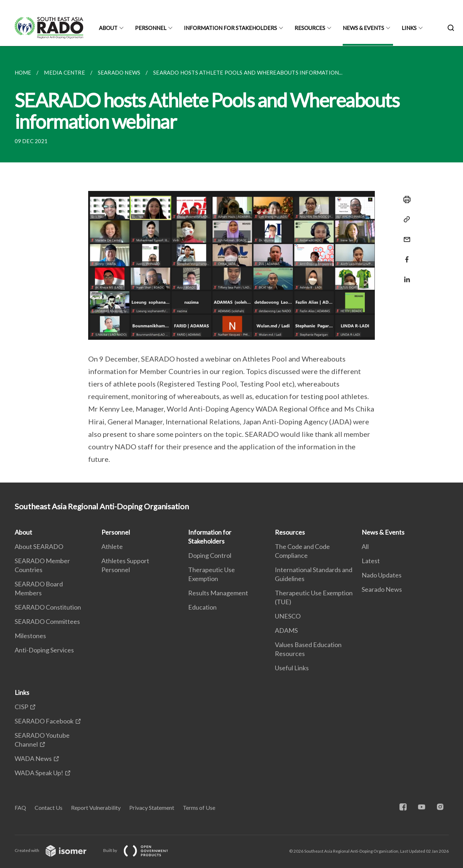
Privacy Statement (152, 808)
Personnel (151, 28)
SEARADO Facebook (44, 721)
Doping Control (210, 555)
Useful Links (292, 668)
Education (202, 607)
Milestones (30, 636)
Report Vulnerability (96, 808)
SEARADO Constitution (48, 607)
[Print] (405, 200)
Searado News (382, 589)
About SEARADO (39, 546)
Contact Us (49, 808)
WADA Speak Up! (39, 773)
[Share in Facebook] (405, 255)
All (365, 546)
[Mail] (405, 235)
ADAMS (286, 630)
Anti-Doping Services (44, 650)
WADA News (33, 758)
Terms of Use (199, 808)
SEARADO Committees (47, 621)
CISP (21, 707)
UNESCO (288, 616)
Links (409, 28)
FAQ (20, 808)
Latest (371, 561)
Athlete (112, 546)
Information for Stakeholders (230, 28)
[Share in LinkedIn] (405, 275)
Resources (310, 28)
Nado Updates (382, 575)
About (108, 28)
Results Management (218, 593)
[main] (232, 264)
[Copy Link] (405, 219)
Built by (141, 850)
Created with (56, 850)
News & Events (363, 28)
